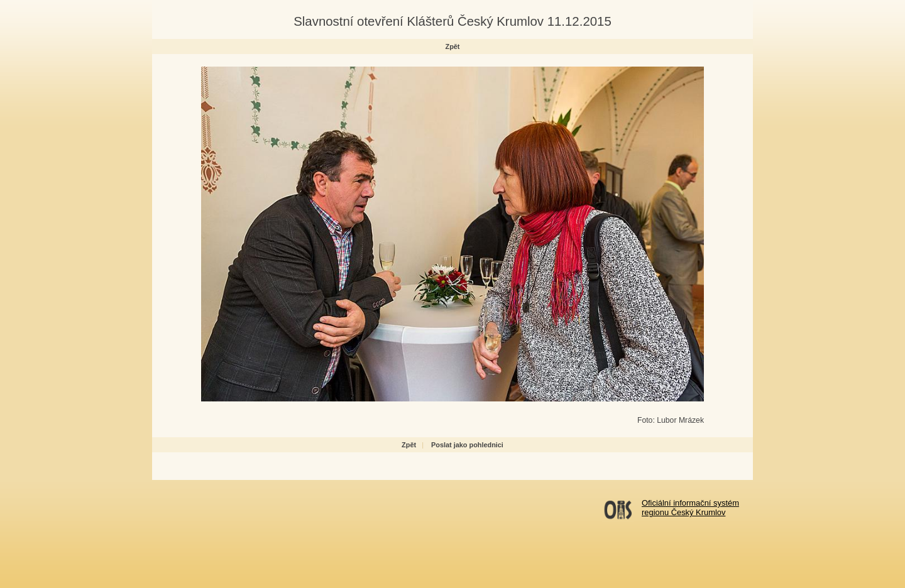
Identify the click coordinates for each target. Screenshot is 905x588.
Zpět (453, 46)
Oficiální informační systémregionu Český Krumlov (690, 508)
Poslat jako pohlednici (467, 445)
